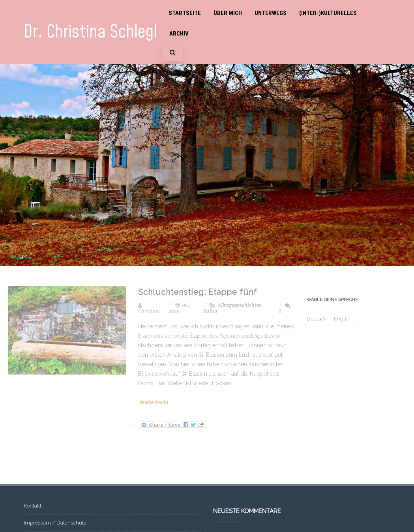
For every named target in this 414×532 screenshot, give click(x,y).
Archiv (179, 34)
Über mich (228, 13)
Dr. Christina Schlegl (90, 32)
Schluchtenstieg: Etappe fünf (198, 292)
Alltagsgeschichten (240, 305)
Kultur (211, 311)
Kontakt (33, 506)
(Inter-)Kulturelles (328, 13)
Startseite (185, 13)
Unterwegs (271, 13)
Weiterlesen (154, 402)
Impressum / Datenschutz (55, 523)
